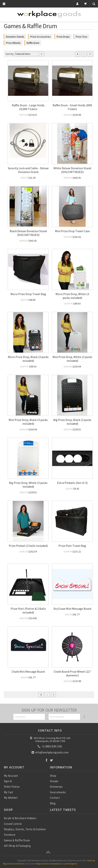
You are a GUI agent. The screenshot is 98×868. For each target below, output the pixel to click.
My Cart (9, 792)
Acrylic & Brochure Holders (20, 818)
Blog (53, 803)
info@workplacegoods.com (50, 752)
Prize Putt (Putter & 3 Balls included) (28, 610)
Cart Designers (70, 864)
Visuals (54, 781)
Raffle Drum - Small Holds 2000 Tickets (72, 107)
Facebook (46, 760)
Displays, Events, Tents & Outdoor (25, 829)
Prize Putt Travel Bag (72, 546)
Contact (55, 798)
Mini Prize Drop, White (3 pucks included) (72, 359)
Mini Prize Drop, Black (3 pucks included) (28, 422)
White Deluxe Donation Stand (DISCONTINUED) (72, 170)
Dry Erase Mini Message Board (72, 609)
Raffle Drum (33, 43)
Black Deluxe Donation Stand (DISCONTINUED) (28, 233)
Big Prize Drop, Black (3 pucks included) (72, 422)
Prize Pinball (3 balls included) (28, 546)
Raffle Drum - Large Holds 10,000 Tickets (28, 107)
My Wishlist (11, 798)
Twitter (52, 760)
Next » (90, 54)
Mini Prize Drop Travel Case (72, 231)
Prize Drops (63, 37)
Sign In (8, 781)
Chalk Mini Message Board (28, 672)
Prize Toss (82, 37)
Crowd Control (13, 824)
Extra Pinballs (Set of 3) (72, 483)
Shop (53, 776)
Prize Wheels (13, 43)
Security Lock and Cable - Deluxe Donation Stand (28, 170)
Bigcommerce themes (14, 864)
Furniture (10, 835)
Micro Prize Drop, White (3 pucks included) (72, 296)
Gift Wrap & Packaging (17, 846)
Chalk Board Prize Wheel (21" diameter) (72, 673)
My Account (11, 776)
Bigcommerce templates (48, 864)
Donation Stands (15, 37)
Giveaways (56, 787)
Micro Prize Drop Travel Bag (28, 294)
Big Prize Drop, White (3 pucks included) (28, 485)
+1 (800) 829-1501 (50, 746)
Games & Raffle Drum (17, 840)
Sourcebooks (58, 792)
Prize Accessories (40, 37)
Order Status (12, 787)
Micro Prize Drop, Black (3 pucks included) (28, 359)
